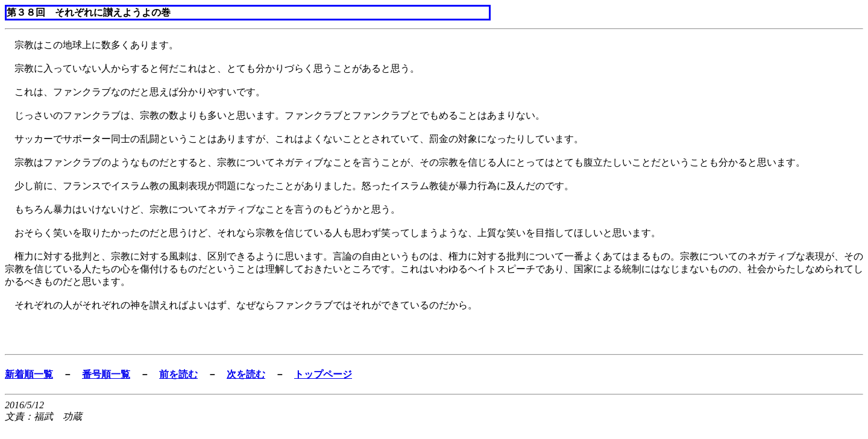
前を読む (178, 374)
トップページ (323, 374)
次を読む (246, 374)
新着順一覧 (29, 374)
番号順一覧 (106, 374)
